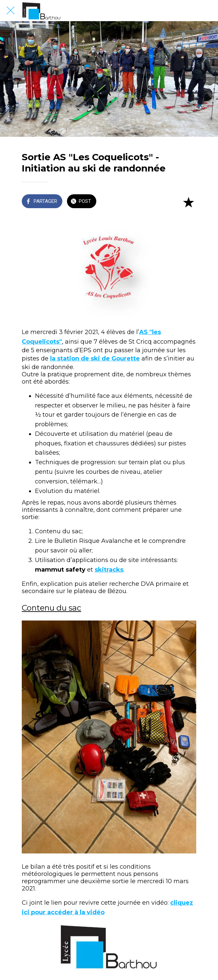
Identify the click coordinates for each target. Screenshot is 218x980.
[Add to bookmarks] (188, 202)
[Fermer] (11, 11)
